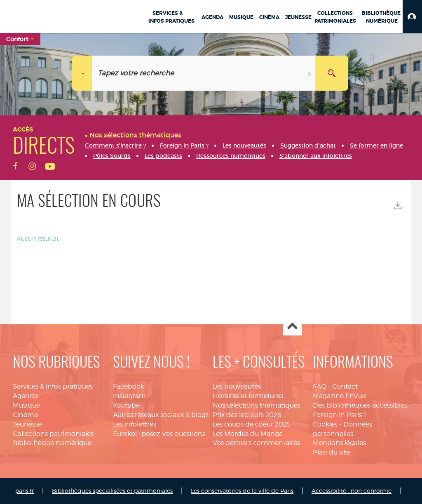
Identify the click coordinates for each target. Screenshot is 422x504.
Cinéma (25, 415)
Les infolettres (135, 424)
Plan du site (331, 452)
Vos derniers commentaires (256, 443)
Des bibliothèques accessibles (360, 405)
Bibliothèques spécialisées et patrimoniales (112, 491)
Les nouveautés (237, 386)
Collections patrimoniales (53, 434)
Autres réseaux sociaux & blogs (161, 415)
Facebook (129, 386)
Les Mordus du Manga (248, 434)
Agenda (25, 396)
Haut (292, 327)
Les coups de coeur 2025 (252, 424)
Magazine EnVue (339, 396)
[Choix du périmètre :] (82, 73)
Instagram (129, 396)
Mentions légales (339, 443)
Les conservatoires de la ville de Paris (242, 491)
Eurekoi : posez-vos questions (159, 434)
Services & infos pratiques (53, 386)
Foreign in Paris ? (340, 415)
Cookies (325, 424)
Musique (26, 405)
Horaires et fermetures (248, 396)
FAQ (320, 386)
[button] (412, 16)
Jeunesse (27, 424)
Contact (345, 386)
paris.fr (25, 491)
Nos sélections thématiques (257, 405)
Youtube (126, 405)
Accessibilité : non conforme (352, 491)
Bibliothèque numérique (52, 443)
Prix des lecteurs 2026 (247, 415)
